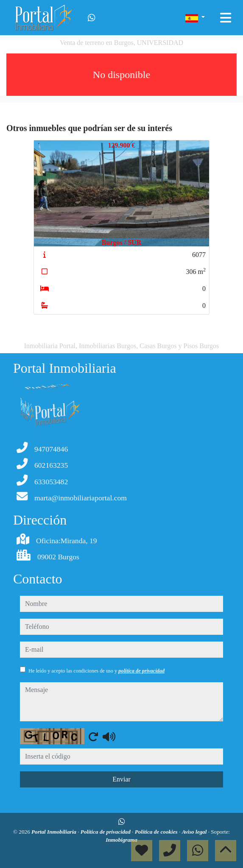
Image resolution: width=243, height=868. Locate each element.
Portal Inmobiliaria (54, 832)
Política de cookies (157, 832)
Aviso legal (195, 832)
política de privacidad (141, 671)
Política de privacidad (106, 832)
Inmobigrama (121, 840)
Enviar (121, 779)
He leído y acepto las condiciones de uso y (96, 671)
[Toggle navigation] (226, 18)
